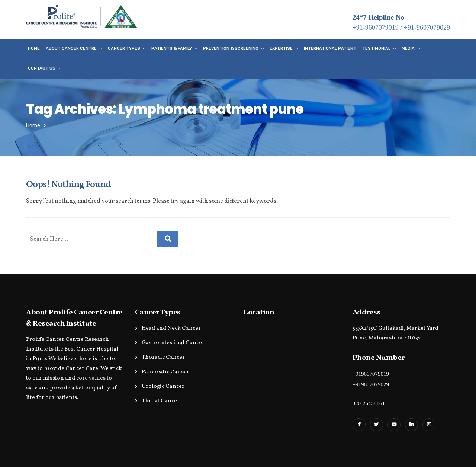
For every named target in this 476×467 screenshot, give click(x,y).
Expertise (281, 49)
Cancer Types (124, 49)
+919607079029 (371, 384)
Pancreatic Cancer (165, 372)
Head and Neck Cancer (171, 328)
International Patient (330, 49)
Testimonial (376, 49)
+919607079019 (371, 374)
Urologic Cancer (163, 386)
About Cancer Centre (71, 49)
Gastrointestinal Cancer (173, 343)
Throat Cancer (161, 401)
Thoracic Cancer (163, 357)
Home (34, 49)
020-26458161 (369, 403)
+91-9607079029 (427, 28)
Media (408, 49)
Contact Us (42, 68)
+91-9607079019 (376, 28)
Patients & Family (172, 49)
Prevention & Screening (231, 49)
